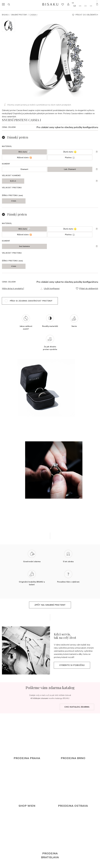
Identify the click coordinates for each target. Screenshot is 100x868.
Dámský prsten (18, 137)
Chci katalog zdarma (77, 707)
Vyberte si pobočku (72, 665)
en (80, 6)
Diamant (24, 169)
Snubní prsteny (19, 15)
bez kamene (24, 246)
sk (91, 6)
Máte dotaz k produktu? (13, 289)
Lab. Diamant (70, 169)
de (86, 6)
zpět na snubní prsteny (50, 605)
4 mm (14, 201)
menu (4, 4)
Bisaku (5, 15)
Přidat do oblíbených (87, 15)
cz (75, 6)
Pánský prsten (17, 214)
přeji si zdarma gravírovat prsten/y (31, 301)
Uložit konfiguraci (52, 289)
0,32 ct (13, 181)
